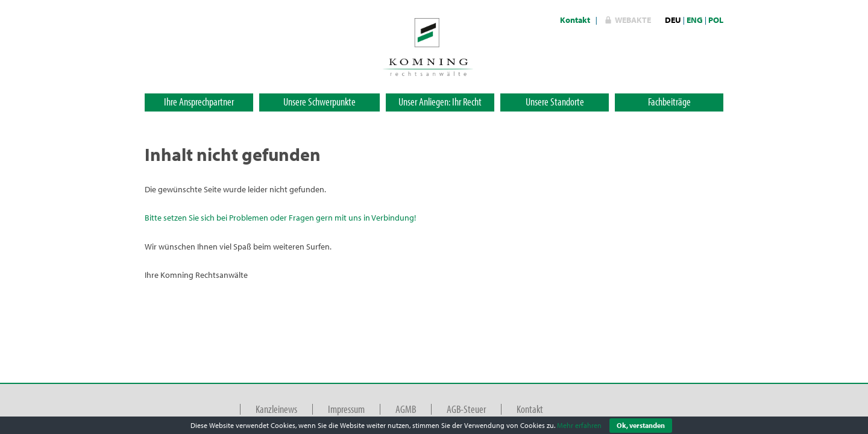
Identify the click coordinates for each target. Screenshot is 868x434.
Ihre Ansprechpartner (199, 102)
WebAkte (633, 20)
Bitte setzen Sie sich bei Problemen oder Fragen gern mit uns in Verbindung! (280, 218)
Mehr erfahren (579, 425)
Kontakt (575, 20)
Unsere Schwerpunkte (319, 102)
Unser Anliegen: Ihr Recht (440, 102)
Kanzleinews (276, 409)
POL (716, 20)
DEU (673, 20)
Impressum (346, 409)
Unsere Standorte (555, 102)
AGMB (406, 409)
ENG (695, 20)
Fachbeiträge (669, 102)
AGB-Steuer (466, 409)
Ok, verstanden (641, 425)
